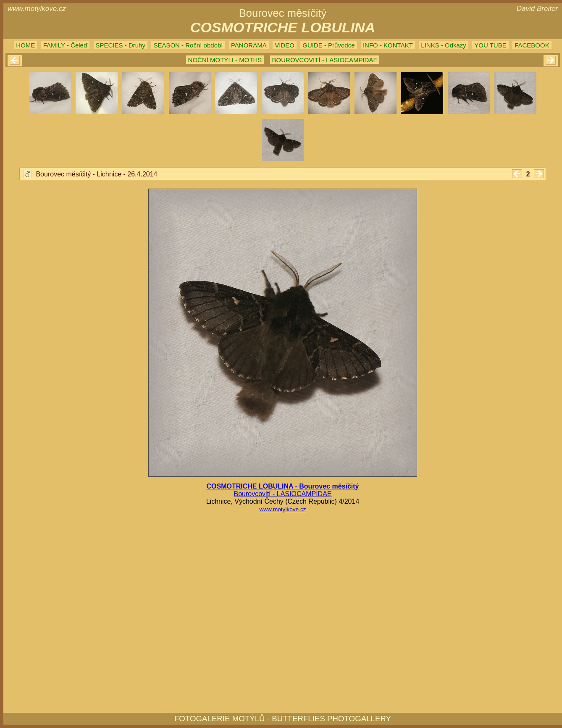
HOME (25, 45)
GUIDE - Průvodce (328, 45)
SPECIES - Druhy (121, 45)
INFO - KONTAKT (388, 45)
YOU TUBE (490, 45)
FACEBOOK (532, 45)
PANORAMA (249, 45)
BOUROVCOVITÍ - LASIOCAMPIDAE (325, 60)
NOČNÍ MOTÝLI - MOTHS (225, 60)
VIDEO (285, 45)
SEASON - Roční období (188, 45)
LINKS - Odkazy (444, 45)
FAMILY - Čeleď (65, 45)
